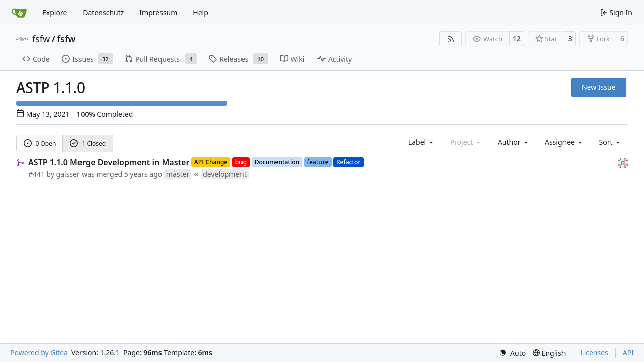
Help (200, 12)
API (628, 353)
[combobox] (421, 142)
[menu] (611, 142)
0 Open (40, 144)
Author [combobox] (513, 142)
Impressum (158, 12)
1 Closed (88, 144)
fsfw (41, 39)
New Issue (599, 87)
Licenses (594, 353)
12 (517, 38)
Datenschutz (103, 12)
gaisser (68, 174)
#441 (36, 174)
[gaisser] (623, 162)
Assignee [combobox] (564, 142)
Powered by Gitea (39, 353)
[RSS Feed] (451, 39)
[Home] (19, 13)
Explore (55, 12)
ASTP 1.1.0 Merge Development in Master (109, 162)
